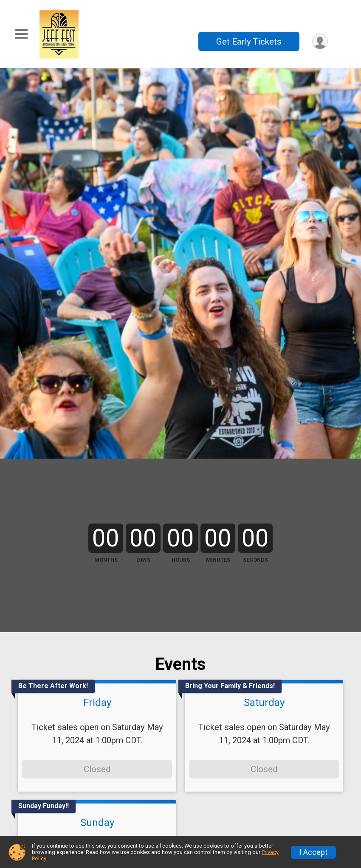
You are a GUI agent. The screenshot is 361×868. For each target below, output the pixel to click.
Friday (97, 703)
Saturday (264, 703)
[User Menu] (320, 41)
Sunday (97, 823)
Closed (97, 769)
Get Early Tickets (249, 42)
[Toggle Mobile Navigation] (21, 34)
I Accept (313, 852)
